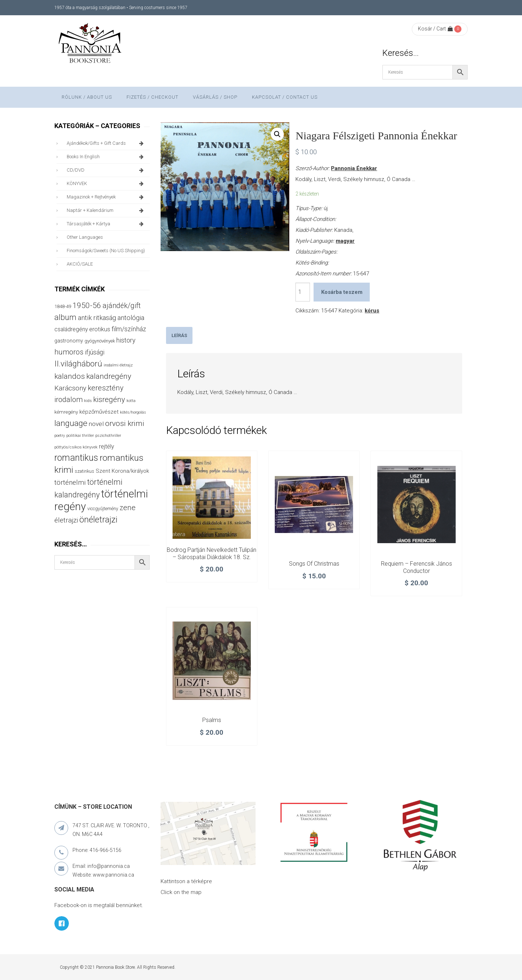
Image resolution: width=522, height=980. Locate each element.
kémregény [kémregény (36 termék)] (66, 412)
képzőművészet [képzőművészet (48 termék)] (99, 412)
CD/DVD (106, 170)
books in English (106, 157)
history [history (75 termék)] (126, 340)
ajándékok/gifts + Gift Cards (106, 143)
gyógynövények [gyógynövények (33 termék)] (100, 341)
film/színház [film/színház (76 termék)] (129, 329)
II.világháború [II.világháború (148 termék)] (78, 364)
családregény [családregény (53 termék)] (71, 329)
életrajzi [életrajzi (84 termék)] (66, 520)
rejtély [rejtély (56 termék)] (107, 446)
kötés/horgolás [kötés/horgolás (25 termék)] (133, 412)
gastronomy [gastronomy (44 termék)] (69, 341)
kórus (372, 311)
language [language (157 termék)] (71, 423)
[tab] (179, 335)
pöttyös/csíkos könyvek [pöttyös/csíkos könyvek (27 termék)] (76, 447)
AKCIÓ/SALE (80, 264)
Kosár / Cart (435, 29)
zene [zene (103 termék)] (128, 508)
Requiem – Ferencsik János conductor (417, 567)
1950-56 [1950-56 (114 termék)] (87, 306)
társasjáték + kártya (106, 224)
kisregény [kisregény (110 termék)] (109, 399)
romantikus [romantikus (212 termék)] (76, 458)
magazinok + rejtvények (106, 197)
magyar (345, 241)
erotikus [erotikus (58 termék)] (100, 329)
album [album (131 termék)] (65, 317)
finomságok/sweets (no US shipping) (106, 251)
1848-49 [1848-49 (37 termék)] (63, 306)
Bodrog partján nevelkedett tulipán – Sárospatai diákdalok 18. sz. (212, 553)
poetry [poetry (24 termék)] (60, 436)
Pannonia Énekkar (354, 168)
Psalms (212, 720)
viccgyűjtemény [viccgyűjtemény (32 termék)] (103, 509)
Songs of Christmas (314, 564)
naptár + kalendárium (106, 210)
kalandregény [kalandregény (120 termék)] (109, 376)
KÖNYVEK (106, 184)
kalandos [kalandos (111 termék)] (70, 376)
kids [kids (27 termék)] (88, 401)
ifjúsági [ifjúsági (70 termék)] (95, 352)
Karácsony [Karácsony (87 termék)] (70, 388)
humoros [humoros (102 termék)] (69, 352)
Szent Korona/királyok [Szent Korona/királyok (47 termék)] (122, 471)
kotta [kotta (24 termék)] (131, 401)
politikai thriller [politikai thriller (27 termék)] (80, 435)
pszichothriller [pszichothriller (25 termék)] (108, 436)
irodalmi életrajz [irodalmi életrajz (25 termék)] (118, 365)
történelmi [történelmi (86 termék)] (70, 482)
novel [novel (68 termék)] (96, 424)
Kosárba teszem (342, 292)
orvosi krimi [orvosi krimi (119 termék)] (125, 423)
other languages (85, 237)
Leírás (179, 335)
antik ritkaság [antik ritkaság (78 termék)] (97, 318)
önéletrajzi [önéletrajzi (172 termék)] (98, 520)
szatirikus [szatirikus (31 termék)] (84, 471)
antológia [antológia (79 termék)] (131, 318)
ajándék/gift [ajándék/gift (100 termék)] (122, 306)
